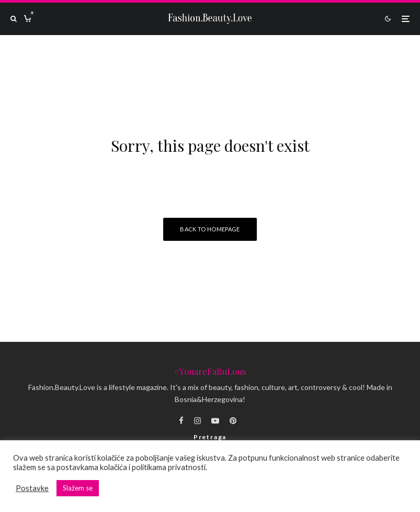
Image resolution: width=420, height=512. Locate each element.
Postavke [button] (32, 488)
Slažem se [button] (78, 488)
